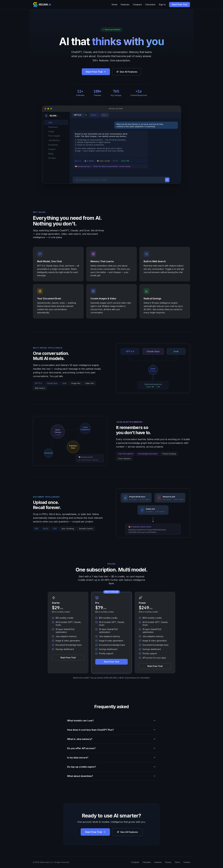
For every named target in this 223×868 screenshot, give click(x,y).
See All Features (127, 72)
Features (125, 4)
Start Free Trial (180, 4)
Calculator (150, 4)
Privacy (168, 862)
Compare (137, 4)
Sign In (162, 4)
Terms (177, 862)
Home (114, 4)
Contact (187, 862)
